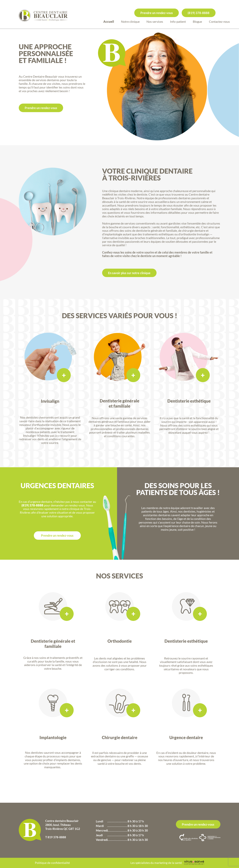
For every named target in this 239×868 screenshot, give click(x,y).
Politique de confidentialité (52, 863)
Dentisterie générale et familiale (53, 644)
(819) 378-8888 (199, 13)
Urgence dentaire (186, 733)
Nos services (155, 22)
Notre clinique (130, 22)
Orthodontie (120, 638)
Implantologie (53, 737)
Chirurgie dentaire (120, 733)
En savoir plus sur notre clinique (129, 273)
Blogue (197, 22)
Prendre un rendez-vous (157, 13)
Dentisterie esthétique (186, 638)
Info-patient (178, 22)
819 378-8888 (57, 837)
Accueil (109, 22)
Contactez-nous (219, 22)
